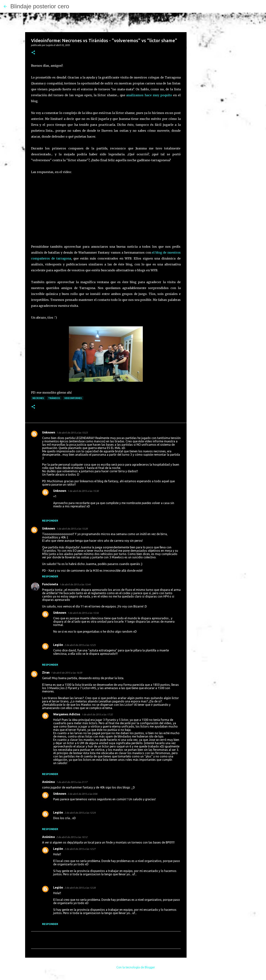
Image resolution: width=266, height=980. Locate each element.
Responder (50, 521)
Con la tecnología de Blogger (133, 967)
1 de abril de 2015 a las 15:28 (72, 529)
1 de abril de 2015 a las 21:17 (72, 782)
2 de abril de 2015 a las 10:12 (72, 837)
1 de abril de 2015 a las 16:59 (66, 673)
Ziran (46, 672)
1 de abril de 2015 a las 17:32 (97, 714)
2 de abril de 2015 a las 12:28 (80, 888)
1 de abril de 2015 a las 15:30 (83, 491)
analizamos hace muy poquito (149, 95)
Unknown (49, 432)
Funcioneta (50, 584)
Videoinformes (73, 398)
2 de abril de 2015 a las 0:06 (82, 794)
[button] (33, 53)
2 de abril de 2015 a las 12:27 (80, 849)
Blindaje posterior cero (40, 6)
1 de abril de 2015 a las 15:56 (83, 613)
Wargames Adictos (67, 714)
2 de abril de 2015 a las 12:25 (80, 645)
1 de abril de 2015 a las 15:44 (75, 584)
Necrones (38, 398)
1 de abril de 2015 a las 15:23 (72, 433)
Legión (58, 645)
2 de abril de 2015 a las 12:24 (80, 813)
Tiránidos (54, 398)
